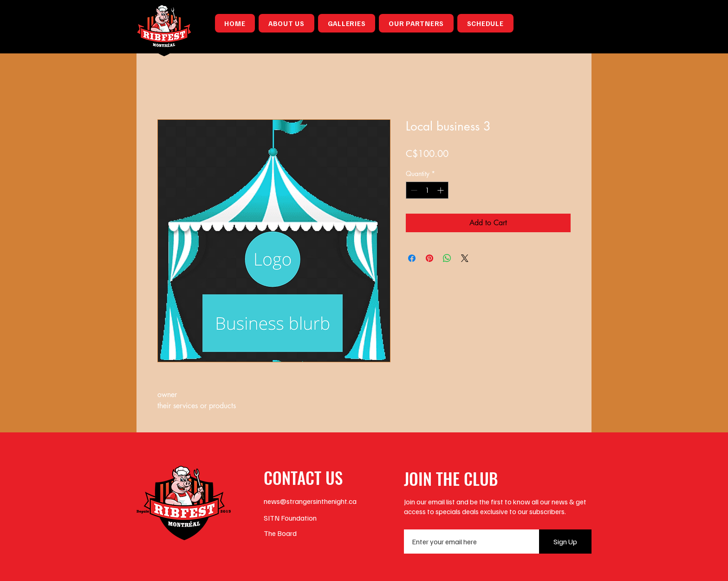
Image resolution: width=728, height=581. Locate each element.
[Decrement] (413, 190)
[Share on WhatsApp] (447, 258)
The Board (280, 533)
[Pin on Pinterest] (429, 258)
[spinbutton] (427, 190)
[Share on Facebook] (412, 258)
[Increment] (441, 190)
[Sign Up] (565, 542)
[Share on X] (465, 258)
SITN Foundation (290, 518)
